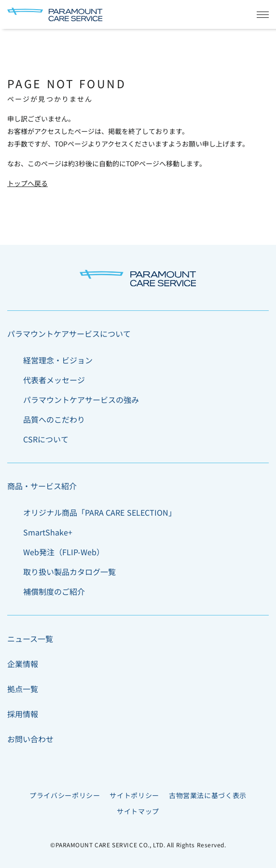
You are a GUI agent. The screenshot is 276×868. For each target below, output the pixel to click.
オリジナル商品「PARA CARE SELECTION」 (100, 512)
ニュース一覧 (30, 639)
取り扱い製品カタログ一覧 (69, 572)
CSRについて (46, 439)
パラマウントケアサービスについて (69, 334)
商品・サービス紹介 (42, 486)
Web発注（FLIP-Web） (64, 552)
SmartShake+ (48, 532)
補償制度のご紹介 (54, 591)
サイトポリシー (134, 795)
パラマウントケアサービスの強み (81, 400)
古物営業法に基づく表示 (208, 795)
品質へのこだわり (54, 419)
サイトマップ (138, 811)
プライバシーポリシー (65, 795)
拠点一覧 (23, 689)
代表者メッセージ (54, 380)
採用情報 (23, 714)
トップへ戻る (28, 183)
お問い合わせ (30, 739)
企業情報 (23, 664)
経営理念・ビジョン (58, 360)
